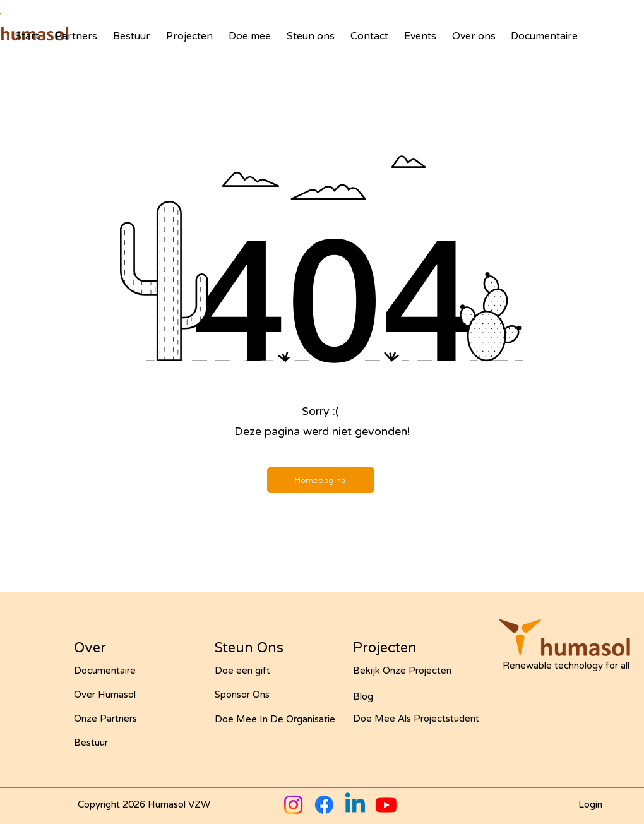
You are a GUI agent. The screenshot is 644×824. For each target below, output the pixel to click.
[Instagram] (293, 805)
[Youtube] (386, 805)
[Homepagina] (321, 480)
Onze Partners (105, 719)
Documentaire (105, 671)
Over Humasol (105, 695)
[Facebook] (324, 805)
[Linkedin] (355, 805)
